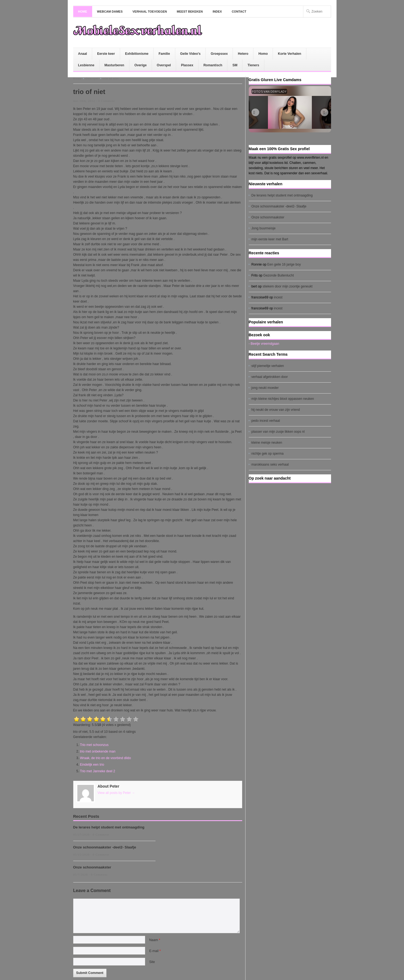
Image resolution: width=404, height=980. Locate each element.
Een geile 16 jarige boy (284, 264)
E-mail (155, 951)
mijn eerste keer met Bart (270, 239)
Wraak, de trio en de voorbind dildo (106, 758)
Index (217, 12)
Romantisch (213, 65)
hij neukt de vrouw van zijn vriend (276, 410)
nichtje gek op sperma (268, 454)
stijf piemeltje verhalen (268, 366)
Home (83, 12)
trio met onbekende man (98, 751)
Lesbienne (86, 65)
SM (235, 65)
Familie (164, 54)
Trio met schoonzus (94, 745)
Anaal (83, 54)
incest (278, 297)
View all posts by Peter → (116, 793)
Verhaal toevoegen (150, 12)
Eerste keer (106, 54)
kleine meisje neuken (267, 443)
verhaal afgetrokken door (270, 377)
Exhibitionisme (137, 54)
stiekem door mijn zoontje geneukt (287, 286)
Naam (155, 940)
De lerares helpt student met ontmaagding (109, 827)
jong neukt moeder (265, 388)
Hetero (243, 54)
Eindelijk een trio (92, 765)
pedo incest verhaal (266, 421)
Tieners (253, 65)
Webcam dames (110, 12)
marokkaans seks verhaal (270, 465)
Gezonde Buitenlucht (279, 275)
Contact (239, 12)
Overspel (164, 65)
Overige (141, 65)
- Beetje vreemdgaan (264, 344)
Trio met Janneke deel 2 (98, 771)
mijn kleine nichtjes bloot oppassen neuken (283, 399)
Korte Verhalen (289, 54)
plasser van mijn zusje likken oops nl (278, 432)
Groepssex (219, 54)
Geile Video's (190, 54)
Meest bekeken (190, 12)
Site (152, 962)
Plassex (187, 65)
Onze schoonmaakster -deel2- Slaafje (105, 847)
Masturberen (114, 65)
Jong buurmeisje (264, 228)
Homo (263, 54)
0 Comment (107, 101)
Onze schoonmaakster (92, 867)
